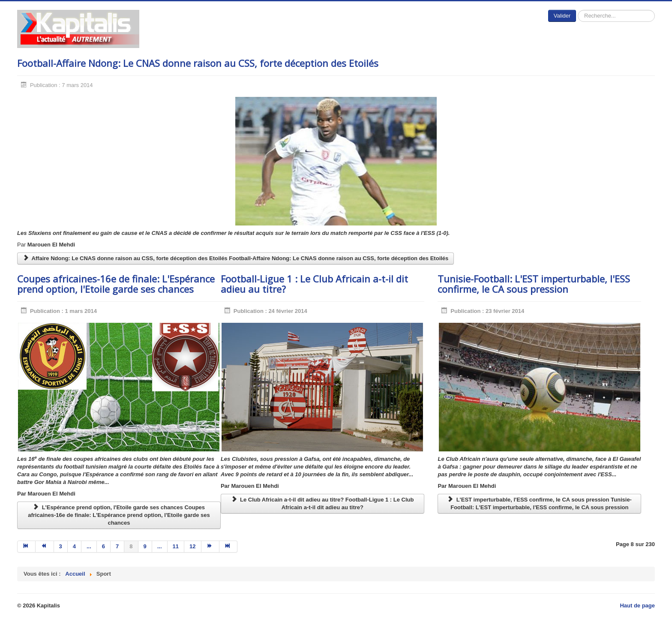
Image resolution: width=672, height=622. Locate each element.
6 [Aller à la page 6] (103, 546)
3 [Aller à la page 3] (61, 546)
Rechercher (576, 10)
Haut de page (637, 605)
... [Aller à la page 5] (89, 546)
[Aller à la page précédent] (45, 547)
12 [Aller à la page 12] (192, 546)
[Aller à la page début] (26, 547)
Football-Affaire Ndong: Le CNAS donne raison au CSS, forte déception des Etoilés (198, 63)
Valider (562, 16)
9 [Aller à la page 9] (145, 546)
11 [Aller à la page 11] (176, 546)
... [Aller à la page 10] (160, 546)
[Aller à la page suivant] (210, 547)
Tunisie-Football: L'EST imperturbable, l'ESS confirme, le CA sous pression (534, 284)
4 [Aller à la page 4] (74, 546)
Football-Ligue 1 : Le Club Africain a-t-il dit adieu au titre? (314, 284)
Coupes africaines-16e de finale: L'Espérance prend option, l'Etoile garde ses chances (116, 284)
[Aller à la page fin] (228, 547)
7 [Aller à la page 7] (117, 546)
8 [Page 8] (131, 546)
